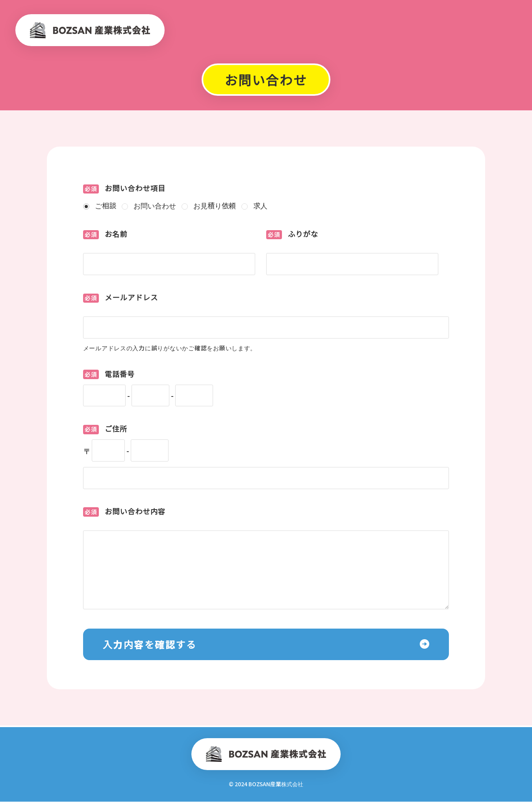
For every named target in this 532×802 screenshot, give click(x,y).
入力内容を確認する (150, 645)
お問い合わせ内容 (124, 512)
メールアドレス (121, 298)
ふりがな (292, 234)
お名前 (105, 234)
